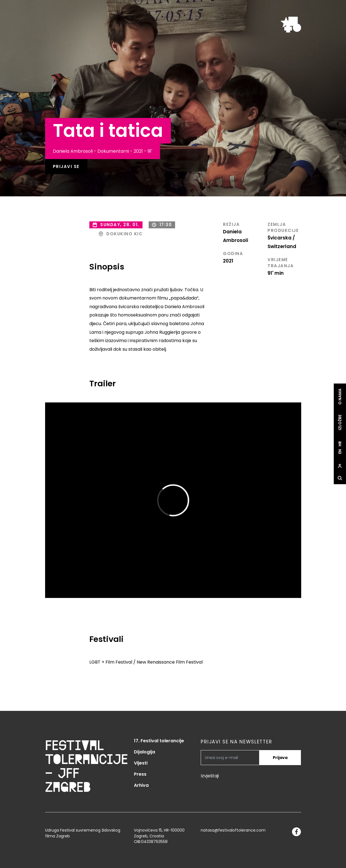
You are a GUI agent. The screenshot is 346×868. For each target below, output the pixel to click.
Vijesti (141, 763)
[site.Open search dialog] (340, 478)
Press (140, 774)
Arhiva (141, 785)
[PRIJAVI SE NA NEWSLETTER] (230, 758)
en (340, 452)
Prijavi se (66, 166)
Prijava (280, 758)
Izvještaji (210, 776)
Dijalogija (144, 752)
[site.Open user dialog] (340, 466)
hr (340, 444)
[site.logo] (291, 25)
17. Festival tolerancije (159, 741)
